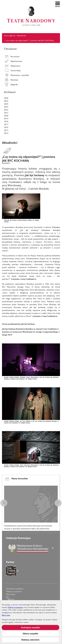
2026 (6, 98)
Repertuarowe (13, 61)
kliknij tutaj (6, 615)
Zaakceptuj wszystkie (30, 628)
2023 (6, 107)
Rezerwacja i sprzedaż (17, 75)
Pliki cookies (11, 595)
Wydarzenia (12, 66)
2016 (6, 128)
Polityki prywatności (15, 608)
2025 (6, 101)
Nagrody (11, 85)
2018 (6, 122)
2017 (6, 125)
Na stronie (12, 57)
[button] (58, 4)
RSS (7, 597)
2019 (6, 119)
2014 (6, 133)
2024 (6, 104)
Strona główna (10, 36)
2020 (6, 116)
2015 (6, 130)
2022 (6, 110)
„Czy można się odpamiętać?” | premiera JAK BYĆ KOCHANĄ (30, 41)
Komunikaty (12, 71)
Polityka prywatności (14, 592)
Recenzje (11, 80)
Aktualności (22, 36)
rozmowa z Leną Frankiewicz (24, 279)
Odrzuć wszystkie (30, 634)
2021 (6, 113)
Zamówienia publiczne (15, 589)
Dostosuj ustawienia (30, 640)
